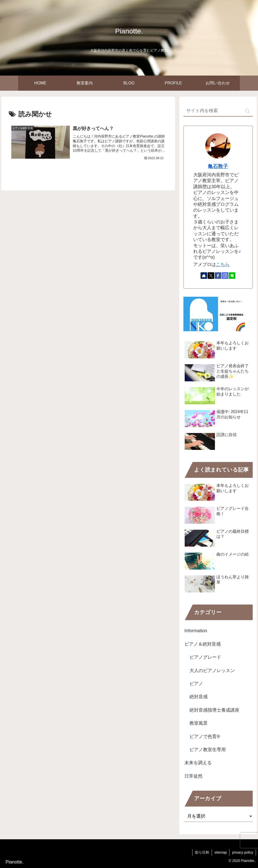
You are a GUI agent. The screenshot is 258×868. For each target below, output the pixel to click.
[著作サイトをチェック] (204, 276)
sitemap (221, 852)
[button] (248, 111)
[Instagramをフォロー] (225, 276)
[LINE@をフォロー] (232, 276)
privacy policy (243, 852)
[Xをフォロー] (211, 276)
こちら (223, 264)
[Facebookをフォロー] (218, 276)
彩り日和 (202, 852)
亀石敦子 (218, 166)
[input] (218, 111)
